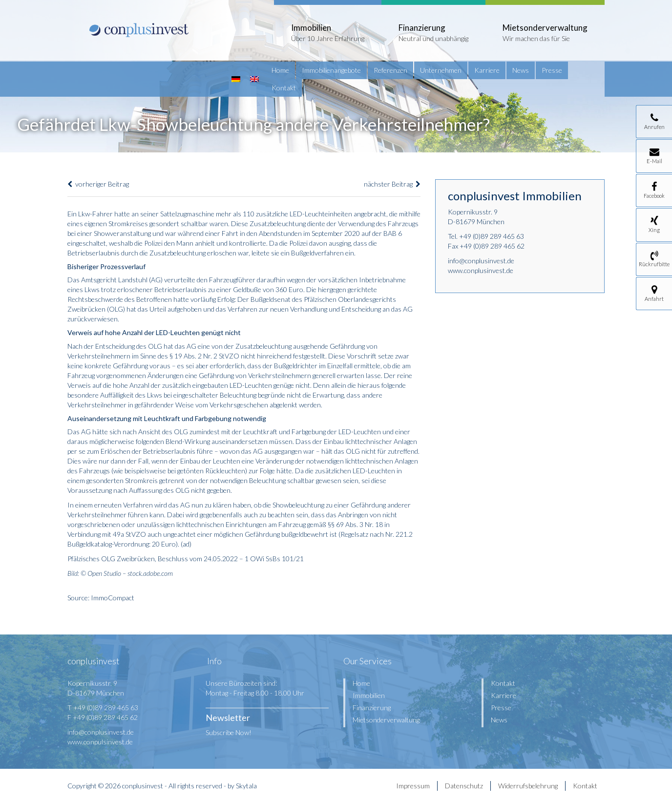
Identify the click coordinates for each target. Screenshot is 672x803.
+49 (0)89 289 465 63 (492, 236)
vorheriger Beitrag (98, 184)
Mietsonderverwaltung (386, 720)
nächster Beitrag (392, 184)
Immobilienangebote (331, 70)
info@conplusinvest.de (481, 261)
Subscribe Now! (229, 732)
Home (280, 70)
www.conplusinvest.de (481, 270)
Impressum (413, 786)
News (521, 70)
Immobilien (369, 695)
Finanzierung (372, 708)
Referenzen (390, 70)
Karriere (487, 70)
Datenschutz (464, 786)
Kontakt (284, 88)
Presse (552, 70)
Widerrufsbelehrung (528, 786)
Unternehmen (441, 70)
